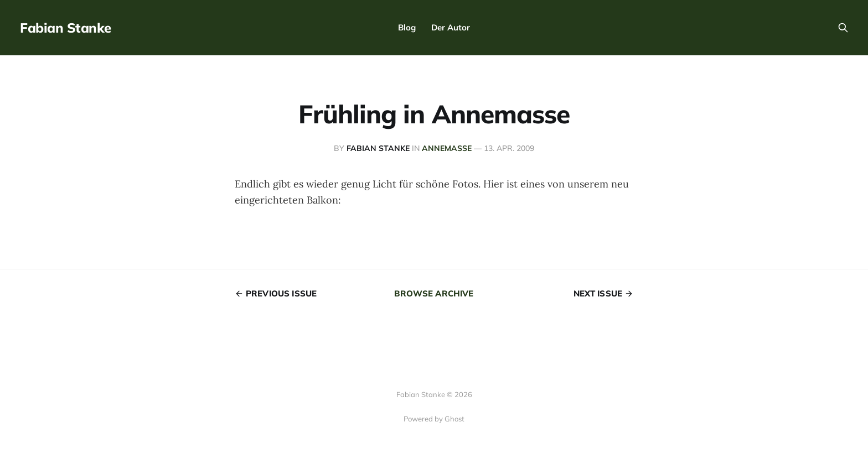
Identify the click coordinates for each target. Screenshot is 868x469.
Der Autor (451, 27)
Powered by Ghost (434, 419)
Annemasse (447, 148)
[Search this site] (843, 28)
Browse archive (434, 293)
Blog (407, 27)
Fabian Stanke (66, 28)
